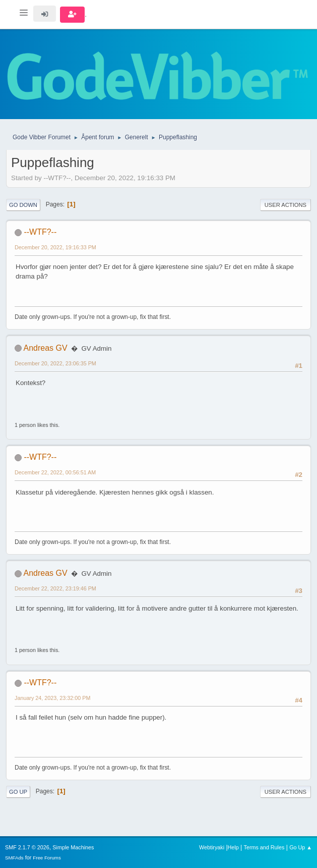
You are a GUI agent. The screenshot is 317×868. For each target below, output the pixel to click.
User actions (286, 205)
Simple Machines (73, 847)
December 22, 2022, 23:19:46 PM (55, 588)
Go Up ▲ (301, 847)
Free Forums (47, 858)
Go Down (23, 205)
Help (233, 847)
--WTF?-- (40, 232)
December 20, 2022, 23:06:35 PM (55, 363)
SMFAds (14, 858)
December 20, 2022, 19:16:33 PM (55, 247)
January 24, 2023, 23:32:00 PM (52, 698)
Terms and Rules (264, 847)
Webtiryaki (212, 847)
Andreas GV (46, 348)
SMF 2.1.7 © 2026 (27, 847)
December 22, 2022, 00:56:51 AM (55, 472)
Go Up (18, 792)
